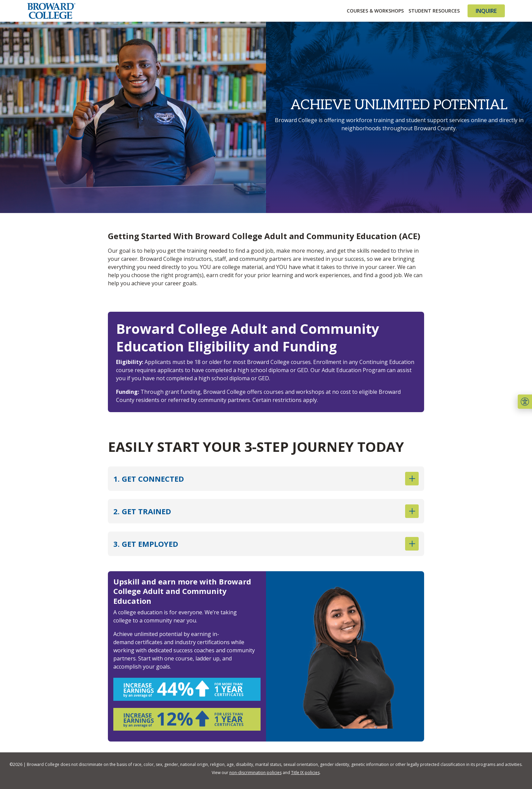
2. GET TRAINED (266, 511)
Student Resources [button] (434, 11)
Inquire (486, 11)
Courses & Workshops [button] (375, 11)
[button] (525, 402)
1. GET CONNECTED (266, 479)
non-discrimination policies (255, 773)
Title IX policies (305, 773)
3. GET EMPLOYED (266, 544)
